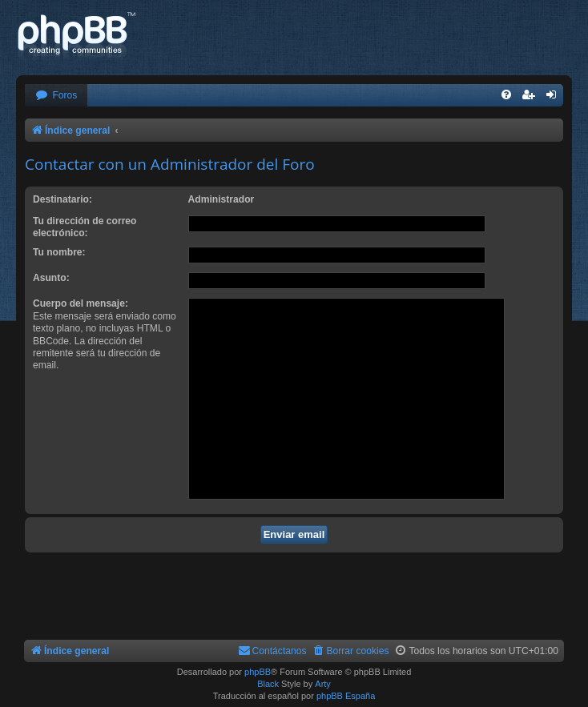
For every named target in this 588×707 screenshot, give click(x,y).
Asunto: (51, 278)
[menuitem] (56, 96)
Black (268, 684)
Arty (323, 684)
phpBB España (346, 696)
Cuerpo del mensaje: (81, 303)
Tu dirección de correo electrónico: (85, 227)
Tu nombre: (59, 252)
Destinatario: (62, 199)
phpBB (258, 672)
